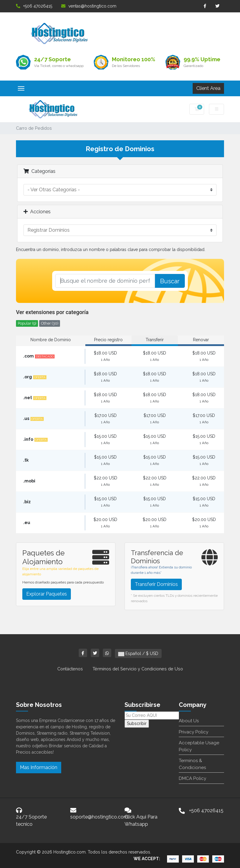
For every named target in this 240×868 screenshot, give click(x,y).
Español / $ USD (138, 653)
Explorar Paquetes (47, 594)
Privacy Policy (194, 732)
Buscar (170, 281)
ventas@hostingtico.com (89, 6)
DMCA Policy (193, 778)
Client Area (208, 88)
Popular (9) (27, 323)
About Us (189, 721)
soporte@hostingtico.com (99, 817)
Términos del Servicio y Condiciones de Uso (138, 669)
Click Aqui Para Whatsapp (141, 820)
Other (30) (50, 323)
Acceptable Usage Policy (199, 746)
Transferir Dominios (156, 584)
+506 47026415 (34, 6)
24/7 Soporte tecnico (31, 820)
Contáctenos (70, 669)
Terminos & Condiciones (192, 764)
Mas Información (39, 767)
